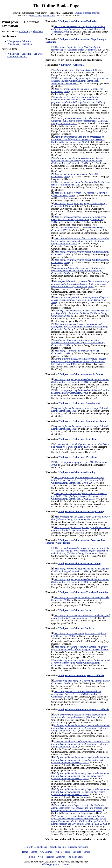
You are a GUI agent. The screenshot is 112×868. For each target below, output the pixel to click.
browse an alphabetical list (43, 16)
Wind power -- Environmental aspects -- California (84, 709)
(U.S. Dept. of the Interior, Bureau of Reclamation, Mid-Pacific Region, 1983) (78, 361)
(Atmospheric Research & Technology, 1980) (78, 29)
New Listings (46, 852)
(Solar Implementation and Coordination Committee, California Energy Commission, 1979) (80, 241)
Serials (87, 852)
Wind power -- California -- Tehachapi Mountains (83, 592)
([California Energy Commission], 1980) (80, 648)
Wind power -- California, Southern (76, 628)
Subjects (77, 852)
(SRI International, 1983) (81, 183)
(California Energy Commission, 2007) (77, 161)
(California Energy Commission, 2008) (78, 271)
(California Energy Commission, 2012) (79, 327)
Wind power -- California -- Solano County (80, 563)
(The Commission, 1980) (80, 808)
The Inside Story (75, 857)
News (40, 857)
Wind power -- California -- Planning (77, 472)
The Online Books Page (56, 6)
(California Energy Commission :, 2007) (81, 728)
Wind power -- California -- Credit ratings (79, 403)
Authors (58, 852)
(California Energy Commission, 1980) (78, 343)
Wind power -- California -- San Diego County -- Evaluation (26, 55)
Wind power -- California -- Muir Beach (78, 439)
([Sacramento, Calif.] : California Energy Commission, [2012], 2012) (80, 496)
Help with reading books (35, 847)
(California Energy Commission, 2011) (80, 284)
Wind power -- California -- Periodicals (78, 457)
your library (24, 31)
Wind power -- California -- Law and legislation (82, 421)
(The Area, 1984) (79, 716)
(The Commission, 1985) (76, 70)
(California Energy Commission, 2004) (80, 300)
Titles (68, 852)
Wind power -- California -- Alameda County (81, 374)
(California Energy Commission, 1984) (77, 48)
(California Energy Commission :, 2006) (80, 744)
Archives (61, 857)
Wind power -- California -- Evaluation (78, 21)
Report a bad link (58, 847)
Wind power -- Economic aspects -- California (81, 675)
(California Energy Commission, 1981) (80, 381)
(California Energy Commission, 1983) (81, 529)
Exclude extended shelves (87, 13)
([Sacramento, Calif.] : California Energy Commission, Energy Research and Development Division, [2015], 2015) (80, 820)
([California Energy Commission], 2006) (76, 100)
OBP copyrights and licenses (56, 864)
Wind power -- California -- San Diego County (81, 511)
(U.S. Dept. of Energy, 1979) (81, 445)
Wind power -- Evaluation (20, 44)
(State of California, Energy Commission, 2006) (80, 121)
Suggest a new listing (78, 847)
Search (34, 852)
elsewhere (38, 31)
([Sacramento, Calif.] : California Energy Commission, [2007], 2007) (79, 480)
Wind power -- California (19, 41)
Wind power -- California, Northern (76, 610)
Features (50, 857)
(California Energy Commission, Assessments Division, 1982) (79, 81)
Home (25, 852)
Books (32, 857)
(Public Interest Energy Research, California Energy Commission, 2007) (78, 139)
